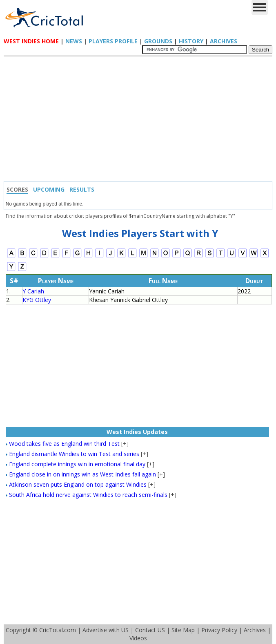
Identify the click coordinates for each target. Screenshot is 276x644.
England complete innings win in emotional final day (77, 464)
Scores (17, 189)
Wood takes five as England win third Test (64, 444)
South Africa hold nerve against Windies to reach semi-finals (88, 495)
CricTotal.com (58, 630)
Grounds (158, 41)
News (74, 41)
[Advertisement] (140, 120)
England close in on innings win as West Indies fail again (82, 474)
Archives (224, 41)
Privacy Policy (219, 630)
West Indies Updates (137, 432)
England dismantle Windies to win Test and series (74, 454)
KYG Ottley (37, 300)
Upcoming (49, 189)
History (191, 41)
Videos (138, 638)
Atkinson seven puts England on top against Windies (78, 484)
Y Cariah (33, 291)
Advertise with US (106, 630)
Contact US (150, 630)
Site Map (183, 630)
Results (82, 189)
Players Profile (113, 41)
